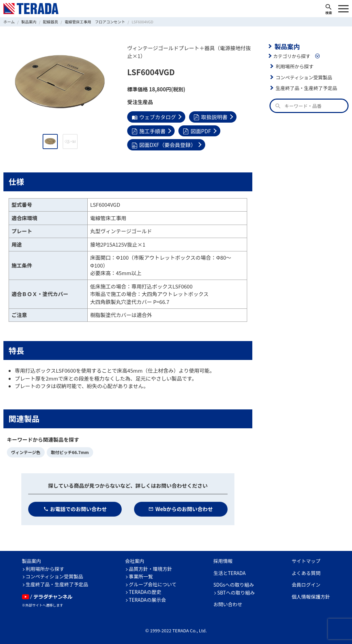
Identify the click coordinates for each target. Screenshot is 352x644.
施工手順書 (148, 130)
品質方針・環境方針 (151, 568)
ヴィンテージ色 (25, 451)
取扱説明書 (210, 117)
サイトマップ (306, 560)
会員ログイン (306, 584)
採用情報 (223, 560)
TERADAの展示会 (147, 599)
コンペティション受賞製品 (303, 77)
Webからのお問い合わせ (181, 508)
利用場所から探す (294, 66)
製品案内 (287, 46)
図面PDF (196, 130)
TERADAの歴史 (145, 591)
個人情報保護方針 (311, 596)
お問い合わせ (228, 603)
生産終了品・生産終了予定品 (306, 88)
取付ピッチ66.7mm (69, 451)
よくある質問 (306, 572)
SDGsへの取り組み (234, 584)
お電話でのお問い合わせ (75, 508)
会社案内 (135, 560)
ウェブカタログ (153, 117)
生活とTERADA (230, 572)
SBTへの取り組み (236, 591)
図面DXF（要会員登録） (163, 144)
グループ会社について (153, 583)
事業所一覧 (141, 576)
